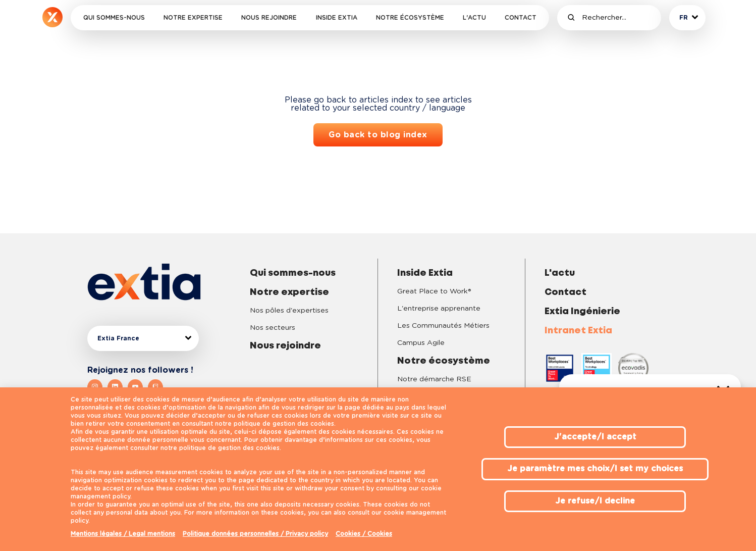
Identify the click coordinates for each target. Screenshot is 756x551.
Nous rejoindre (269, 18)
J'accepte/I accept (595, 437)
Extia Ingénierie (582, 312)
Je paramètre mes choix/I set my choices (595, 469)
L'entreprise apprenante (439, 309)
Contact (521, 18)
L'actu (474, 18)
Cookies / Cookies (364, 534)
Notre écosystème (410, 18)
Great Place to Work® (434, 291)
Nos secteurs (273, 328)
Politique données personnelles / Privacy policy (255, 534)
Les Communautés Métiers (443, 326)
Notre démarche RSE (434, 379)
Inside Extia (337, 18)
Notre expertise (193, 18)
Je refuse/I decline (595, 501)
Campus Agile (421, 343)
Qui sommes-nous (114, 18)
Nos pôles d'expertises (289, 311)
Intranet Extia (578, 331)
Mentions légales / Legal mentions (123, 534)
